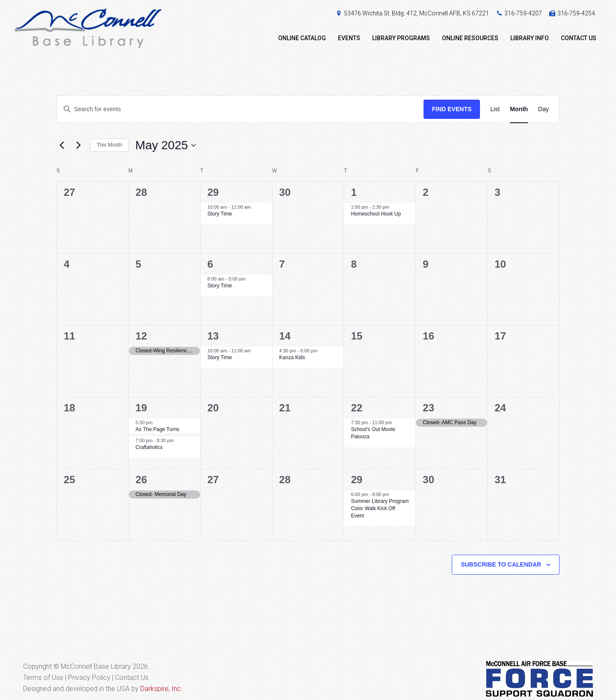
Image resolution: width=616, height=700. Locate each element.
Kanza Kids (292, 357)
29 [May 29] (357, 480)
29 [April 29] (213, 192)
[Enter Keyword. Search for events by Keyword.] (240, 109)
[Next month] (78, 145)
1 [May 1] (354, 192)
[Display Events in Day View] (543, 109)
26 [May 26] (141, 480)
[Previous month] (62, 145)
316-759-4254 (576, 13)
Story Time (220, 214)
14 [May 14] (285, 336)
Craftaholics (149, 447)
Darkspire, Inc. (161, 689)
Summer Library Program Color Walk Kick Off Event (380, 508)
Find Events (452, 109)
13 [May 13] (213, 336)
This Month (109, 145)
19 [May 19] (141, 408)
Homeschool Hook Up (376, 214)
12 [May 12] (141, 336)
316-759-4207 (523, 13)
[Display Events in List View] (495, 109)
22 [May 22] (357, 408)
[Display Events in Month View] (519, 109)
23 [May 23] (428, 408)
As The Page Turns (158, 429)
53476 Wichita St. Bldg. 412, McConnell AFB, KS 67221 (416, 13)
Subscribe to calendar (501, 564)
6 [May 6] (210, 264)
